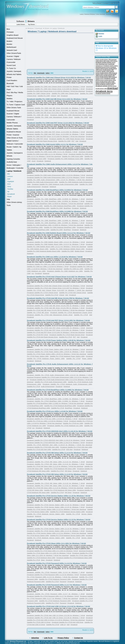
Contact (106, 3)
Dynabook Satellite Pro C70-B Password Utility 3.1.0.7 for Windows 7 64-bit (57, 585)
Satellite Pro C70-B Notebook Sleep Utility (41, 558)
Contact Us (78, 638)
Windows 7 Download (35, 28)
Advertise (35, 638)
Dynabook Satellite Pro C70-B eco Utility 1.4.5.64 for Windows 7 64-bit (55, 411)
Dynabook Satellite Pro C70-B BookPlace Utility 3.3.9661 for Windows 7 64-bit (58, 390)
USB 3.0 (63, 625)
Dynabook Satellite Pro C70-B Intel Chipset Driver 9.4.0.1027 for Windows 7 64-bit (59, 277)
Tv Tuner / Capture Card (16, 105)
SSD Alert (69, 449)
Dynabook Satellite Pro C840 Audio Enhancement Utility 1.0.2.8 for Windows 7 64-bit (56, 175)
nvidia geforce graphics (105, 82)
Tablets (9, 150)
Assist (34, 161)
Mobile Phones (12, 123)
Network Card (12, 50)
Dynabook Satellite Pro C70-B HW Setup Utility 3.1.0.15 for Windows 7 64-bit (57, 474)
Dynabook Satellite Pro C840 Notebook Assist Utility (65, 159)
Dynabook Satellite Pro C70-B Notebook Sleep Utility (74, 558)
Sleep (43, 560)
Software (20, 21)
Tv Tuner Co (11, 68)
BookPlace (67, 208)
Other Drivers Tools (14, 108)
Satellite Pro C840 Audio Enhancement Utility (42, 182)
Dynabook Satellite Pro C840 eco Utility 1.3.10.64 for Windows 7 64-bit (55, 257)
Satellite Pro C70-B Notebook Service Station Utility (67, 512)
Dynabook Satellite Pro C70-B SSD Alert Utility (76, 447)
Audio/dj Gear (12, 162)
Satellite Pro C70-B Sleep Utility (81, 555)
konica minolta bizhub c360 (106, 70)
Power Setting (87, 359)
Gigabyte (11, 181)
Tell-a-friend (97, 3)
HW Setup (68, 471)
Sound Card (11, 65)
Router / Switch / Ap (14, 147)
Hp (8, 192)
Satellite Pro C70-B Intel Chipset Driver (73, 293)
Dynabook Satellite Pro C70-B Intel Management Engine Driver (50, 315)
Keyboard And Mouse (15, 38)
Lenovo (10, 176)
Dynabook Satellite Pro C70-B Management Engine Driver (71, 313)
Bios (8, 29)
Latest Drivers (21, 24)
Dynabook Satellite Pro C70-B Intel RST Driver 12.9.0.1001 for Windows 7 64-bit (58, 320)
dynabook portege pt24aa (104, 62)
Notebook (48, 161)
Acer (9, 184)
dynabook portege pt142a (103, 93)
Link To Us (114, 3)
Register (101, 33)
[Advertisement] (40, 50)
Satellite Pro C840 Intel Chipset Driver (65, 93)
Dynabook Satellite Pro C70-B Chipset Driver (42, 293)
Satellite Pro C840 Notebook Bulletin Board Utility (67, 249)
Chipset (53, 96)
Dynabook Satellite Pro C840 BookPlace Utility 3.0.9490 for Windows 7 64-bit (57, 211)
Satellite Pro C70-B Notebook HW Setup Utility (60, 469)
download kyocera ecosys (103, 67)
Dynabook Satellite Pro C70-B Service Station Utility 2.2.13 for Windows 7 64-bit (59, 520)
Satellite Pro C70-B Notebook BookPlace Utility (60, 406)
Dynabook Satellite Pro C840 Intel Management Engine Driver (50, 117)
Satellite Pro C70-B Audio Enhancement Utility (51, 382)
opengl (112, 71)
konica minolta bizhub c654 (103, 82)
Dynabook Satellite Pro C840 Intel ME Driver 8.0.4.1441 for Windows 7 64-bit (57, 99)
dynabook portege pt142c (107, 84)
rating (47, 73)
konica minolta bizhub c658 (103, 77)
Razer (9, 197)
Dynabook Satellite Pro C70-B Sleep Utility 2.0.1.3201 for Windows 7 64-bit (56, 543)
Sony (9, 186)
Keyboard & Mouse (14, 132)
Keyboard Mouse (13, 111)
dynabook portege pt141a (104, 86)
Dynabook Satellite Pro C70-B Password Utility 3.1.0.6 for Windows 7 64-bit (57, 563)
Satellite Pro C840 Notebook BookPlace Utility (60, 206)
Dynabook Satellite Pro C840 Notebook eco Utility (65, 271)
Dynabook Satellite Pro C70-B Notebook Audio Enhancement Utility (67, 384)
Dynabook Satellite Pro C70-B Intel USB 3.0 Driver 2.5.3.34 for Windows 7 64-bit (58, 606)
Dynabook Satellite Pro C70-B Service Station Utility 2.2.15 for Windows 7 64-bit (59, 496)
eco (33, 273)
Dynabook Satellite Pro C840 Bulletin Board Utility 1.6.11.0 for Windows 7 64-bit (59, 233)
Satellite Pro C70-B (52, 295)
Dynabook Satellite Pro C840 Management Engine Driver (71, 115)
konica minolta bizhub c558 (104, 73)
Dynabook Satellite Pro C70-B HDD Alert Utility (43, 447)
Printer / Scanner (13, 135)
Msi (9, 174)
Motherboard (11, 47)
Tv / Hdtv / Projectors (14, 102)
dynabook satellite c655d (103, 71)
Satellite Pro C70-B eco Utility (73, 423)
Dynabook (11, 194)
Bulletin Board (79, 251)
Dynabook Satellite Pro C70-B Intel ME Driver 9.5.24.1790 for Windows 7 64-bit (58, 298)
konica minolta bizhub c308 (103, 60)
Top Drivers (31, 24)
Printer (9, 77)
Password (63, 582)
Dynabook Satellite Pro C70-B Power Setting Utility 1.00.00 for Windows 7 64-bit (59, 340)
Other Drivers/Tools (14, 53)
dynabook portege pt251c (111, 66)
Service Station (87, 514)
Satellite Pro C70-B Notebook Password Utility (55, 579)
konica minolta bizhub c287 (107, 76)
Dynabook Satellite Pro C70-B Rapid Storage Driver (67, 335)
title (35, 73)
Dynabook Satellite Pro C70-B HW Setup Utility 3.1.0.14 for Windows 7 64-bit (57, 453)
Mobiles (10, 99)
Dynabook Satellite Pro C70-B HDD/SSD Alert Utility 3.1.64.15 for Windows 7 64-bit (60, 431)
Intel (58, 96)
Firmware (10, 32)
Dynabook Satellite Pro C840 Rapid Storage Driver (67, 139)
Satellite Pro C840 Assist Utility (73, 156)
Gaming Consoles (13, 159)
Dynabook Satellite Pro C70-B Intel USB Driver (68, 622)
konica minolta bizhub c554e (108, 80)
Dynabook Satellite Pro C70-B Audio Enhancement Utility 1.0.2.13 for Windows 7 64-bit (60, 375)
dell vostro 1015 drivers (110, 61)
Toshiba (10, 189)
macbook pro (99, 66)
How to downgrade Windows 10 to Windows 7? (106, 48)
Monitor (9, 44)
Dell (9, 179)
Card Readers (12, 80)
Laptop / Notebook (14, 171)
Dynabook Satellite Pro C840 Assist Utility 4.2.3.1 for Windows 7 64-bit (55, 144)
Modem (9, 41)
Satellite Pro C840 (44, 96)
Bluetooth (10, 83)
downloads (41, 73)
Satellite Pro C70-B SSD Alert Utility (39, 449)
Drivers (31, 21)
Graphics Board (12, 35)
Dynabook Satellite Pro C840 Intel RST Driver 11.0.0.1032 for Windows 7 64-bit (58, 123)
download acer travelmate (106, 64)
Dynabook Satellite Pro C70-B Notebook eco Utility (65, 426)
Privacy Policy (63, 638)
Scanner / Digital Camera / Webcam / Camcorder (14, 117)
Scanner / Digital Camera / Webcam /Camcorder (14, 59)
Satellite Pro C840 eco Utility (73, 269)
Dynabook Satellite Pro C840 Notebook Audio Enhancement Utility (55, 184)
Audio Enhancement (34, 187)
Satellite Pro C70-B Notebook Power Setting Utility (67, 356)
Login (100, 36)
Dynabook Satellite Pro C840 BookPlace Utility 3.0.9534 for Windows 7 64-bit (57, 190)
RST (73, 141)
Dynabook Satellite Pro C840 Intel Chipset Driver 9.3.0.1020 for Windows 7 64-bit (59, 77)
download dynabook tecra (107, 90)
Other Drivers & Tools (15, 138)
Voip (8, 199)
